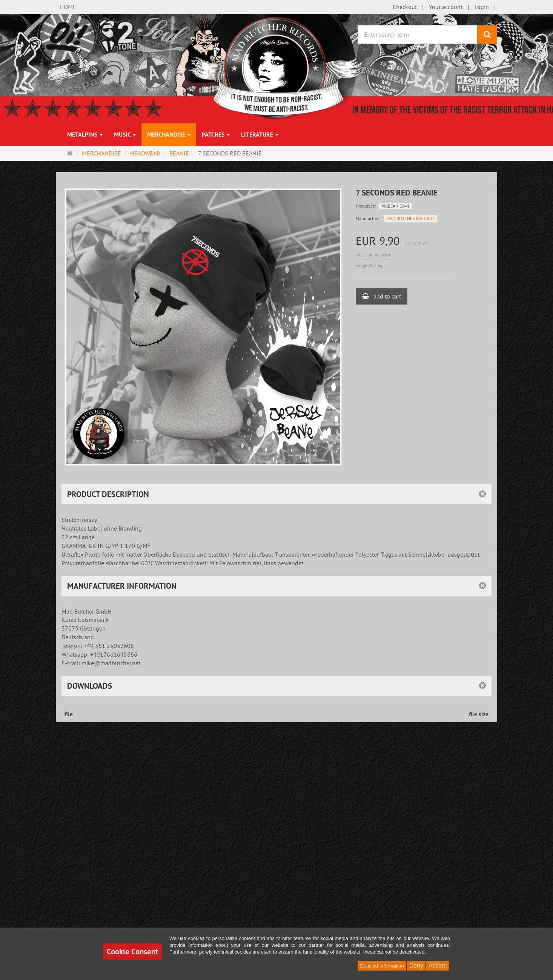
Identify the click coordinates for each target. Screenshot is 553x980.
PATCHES (216, 135)
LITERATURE (260, 135)
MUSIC (125, 135)
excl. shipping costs (374, 255)
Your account (446, 7)
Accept (438, 965)
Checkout (405, 7)
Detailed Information (382, 966)
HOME (68, 7)
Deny (416, 965)
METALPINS (85, 135)
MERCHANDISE (169, 135)
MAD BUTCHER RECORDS (410, 218)
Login (482, 7)
